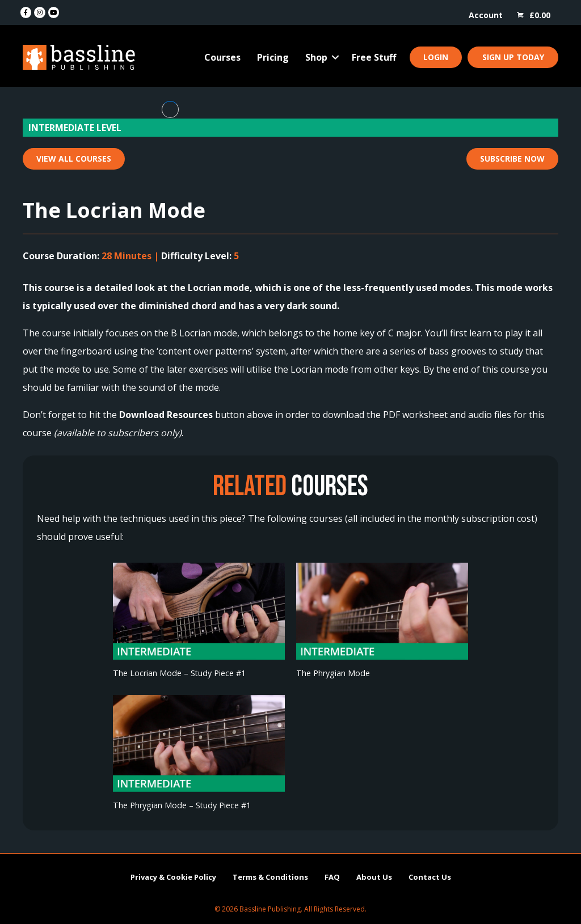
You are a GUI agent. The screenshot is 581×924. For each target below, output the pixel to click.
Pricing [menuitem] (273, 57)
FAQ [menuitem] (332, 877)
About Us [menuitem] (374, 877)
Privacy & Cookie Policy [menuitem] (173, 877)
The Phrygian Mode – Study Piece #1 (182, 805)
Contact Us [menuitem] (430, 877)
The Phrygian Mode (333, 673)
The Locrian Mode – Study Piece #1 (179, 673)
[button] (335, 57)
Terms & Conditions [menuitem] (270, 877)
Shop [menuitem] (316, 57)
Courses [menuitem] (222, 57)
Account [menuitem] (486, 15)
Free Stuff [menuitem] (374, 57)
